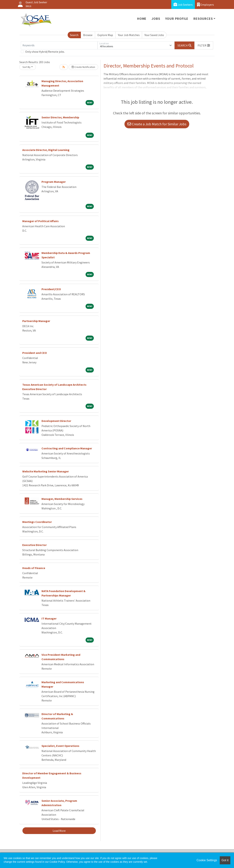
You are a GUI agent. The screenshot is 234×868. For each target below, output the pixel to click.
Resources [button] (203, 19)
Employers (205, 4)
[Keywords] (59, 45)
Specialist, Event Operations (60, 746)
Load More (59, 831)
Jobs (156, 19)
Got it (225, 860)
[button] (204, 45)
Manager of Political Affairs (40, 221)
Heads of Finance (34, 568)
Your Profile (177, 19)
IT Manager (49, 618)
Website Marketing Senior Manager (46, 471)
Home (142, 19)
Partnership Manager (36, 321)
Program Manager (54, 182)
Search (74, 35)
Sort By (27, 67)
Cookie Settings (207, 860)
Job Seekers (183, 4)
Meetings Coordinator (37, 522)
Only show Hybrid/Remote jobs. (45, 52)
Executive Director (34, 545)
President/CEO (51, 289)
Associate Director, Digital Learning (46, 150)
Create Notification (83, 67)
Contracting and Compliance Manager (67, 448)
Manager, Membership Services (62, 499)
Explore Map (105, 35)
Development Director (56, 421)
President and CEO (35, 353)
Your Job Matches (129, 35)
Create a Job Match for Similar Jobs (157, 124)
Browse (88, 35)
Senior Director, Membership (60, 117)
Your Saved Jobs (154, 35)
